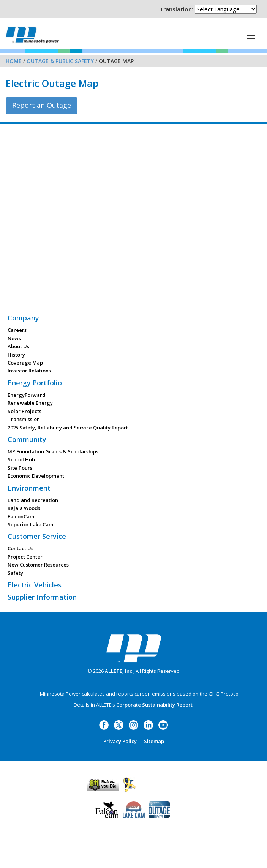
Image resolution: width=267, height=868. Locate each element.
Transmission (24, 419)
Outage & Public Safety (60, 61)
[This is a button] (251, 35)
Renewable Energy (30, 403)
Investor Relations (29, 371)
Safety (15, 573)
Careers (17, 330)
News (14, 338)
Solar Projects (24, 411)
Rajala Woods (24, 508)
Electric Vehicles (35, 585)
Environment (29, 488)
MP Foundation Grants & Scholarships (53, 451)
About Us (18, 346)
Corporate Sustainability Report (154, 705)
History (16, 355)
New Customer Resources (38, 565)
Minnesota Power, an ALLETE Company (32, 35)
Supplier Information (42, 597)
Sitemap (154, 741)
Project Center (25, 557)
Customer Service (37, 536)
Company (23, 318)
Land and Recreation (33, 500)
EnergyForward (27, 395)
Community (27, 439)
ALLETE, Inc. (119, 671)
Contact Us (21, 548)
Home (14, 61)
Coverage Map (25, 363)
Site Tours (20, 468)
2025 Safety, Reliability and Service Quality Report (68, 428)
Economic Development (36, 476)
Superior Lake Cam (30, 524)
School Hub (21, 459)
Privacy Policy (120, 741)
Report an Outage (42, 105)
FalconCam (21, 516)
